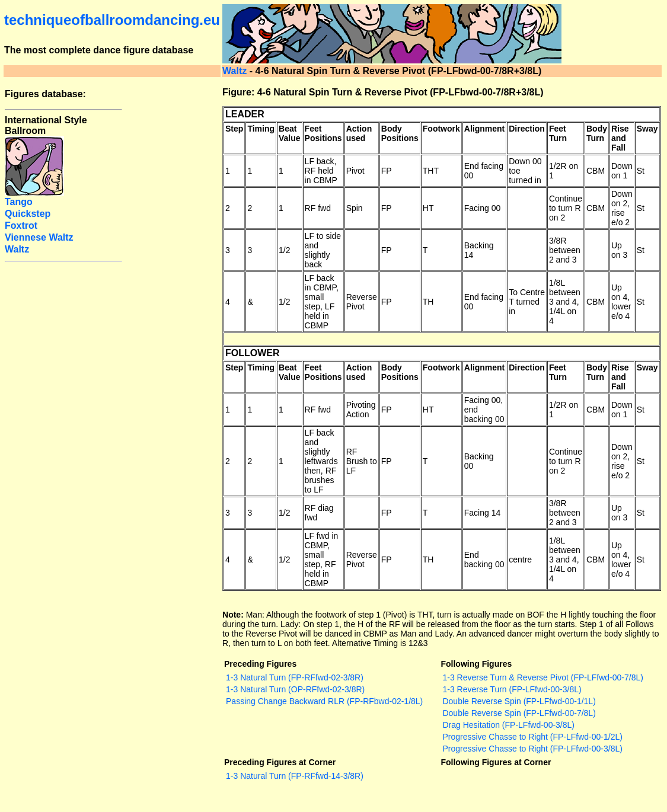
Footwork (441, 129)
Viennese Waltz (39, 237)
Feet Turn (558, 133)
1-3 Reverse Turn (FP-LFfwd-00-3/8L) (512, 689)
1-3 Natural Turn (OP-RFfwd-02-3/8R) (295, 689)
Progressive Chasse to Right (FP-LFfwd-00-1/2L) (532, 737)
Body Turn (597, 133)
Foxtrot (21, 226)
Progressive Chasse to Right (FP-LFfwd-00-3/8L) (532, 749)
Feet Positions (323, 133)
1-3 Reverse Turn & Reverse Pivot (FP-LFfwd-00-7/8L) (542, 677)
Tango (19, 202)
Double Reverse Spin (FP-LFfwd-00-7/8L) (519, 713)
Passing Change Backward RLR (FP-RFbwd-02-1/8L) (324, 701)
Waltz (234, 71)
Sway (647, 129)
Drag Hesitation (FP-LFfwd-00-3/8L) (508, 725)
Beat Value (290, 133)
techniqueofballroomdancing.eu (112, 20)
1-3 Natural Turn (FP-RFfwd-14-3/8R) (295, 776)
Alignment (484, 129)
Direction (527, 129)
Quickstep (28, 214)
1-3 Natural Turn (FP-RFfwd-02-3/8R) (295, 677)
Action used (359, 133)
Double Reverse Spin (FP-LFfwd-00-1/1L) (519, 701)
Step (234, 129)
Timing (261, 129)
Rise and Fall (620, 138)
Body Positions (400, 133)
